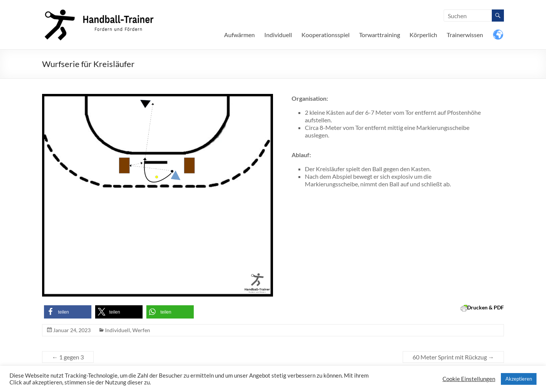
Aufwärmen (239, 35)
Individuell (278, 35)
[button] (68, 312)
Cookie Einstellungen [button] (469, 379)
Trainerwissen (465, 35)
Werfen (141, 330)
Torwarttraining (380, 35)
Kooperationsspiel (326, 35)
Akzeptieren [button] (519, 379)
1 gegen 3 (68, 357)
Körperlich (423, 35)
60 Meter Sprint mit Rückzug (453, 357)
